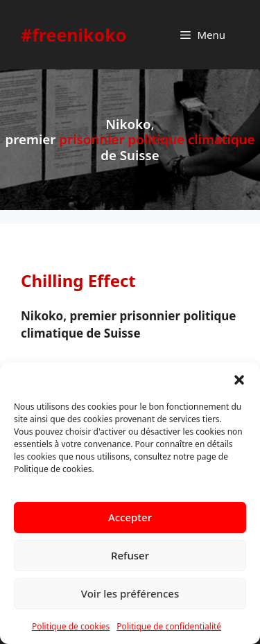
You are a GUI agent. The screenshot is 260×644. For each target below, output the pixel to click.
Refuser (130, 555)
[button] (239, 380)
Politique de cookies (71, 626)
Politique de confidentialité (169, 626)
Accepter (130, 517)
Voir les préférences (130, 593)
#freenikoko (73, 35)
